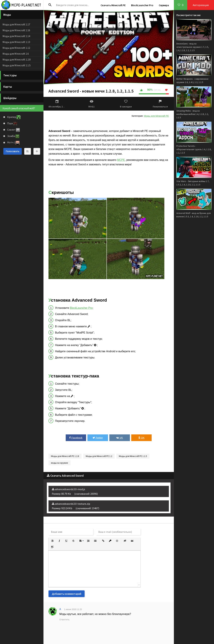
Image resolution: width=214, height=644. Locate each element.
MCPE (121, 160)
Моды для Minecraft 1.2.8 (17, 59)
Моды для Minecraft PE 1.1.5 (133, 456)
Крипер (14, 117)
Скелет (13, 130)
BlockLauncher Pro (142, 5)
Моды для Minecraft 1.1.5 (17, 65)
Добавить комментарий (67, 594)
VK (120, 438)
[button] (52, 541)
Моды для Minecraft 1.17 (16, 24)
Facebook (76, 438)
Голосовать (13, 151)
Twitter (98, 438)
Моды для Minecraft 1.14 (16, 36)
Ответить (64, 619)
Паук (12, 123)
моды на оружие (60, 463)
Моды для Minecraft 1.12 (16, 48)
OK (142, 438)
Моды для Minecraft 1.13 (16, 42)
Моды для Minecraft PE (156, 116)
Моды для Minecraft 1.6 (16, 54)
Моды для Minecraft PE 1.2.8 (65, 456)
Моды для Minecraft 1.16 (16, 30)
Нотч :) (13, 142)
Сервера (164, 5)
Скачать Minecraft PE (113, 5)
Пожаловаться (160, 104)
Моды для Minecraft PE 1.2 (99, 456)
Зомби (13, 136)
